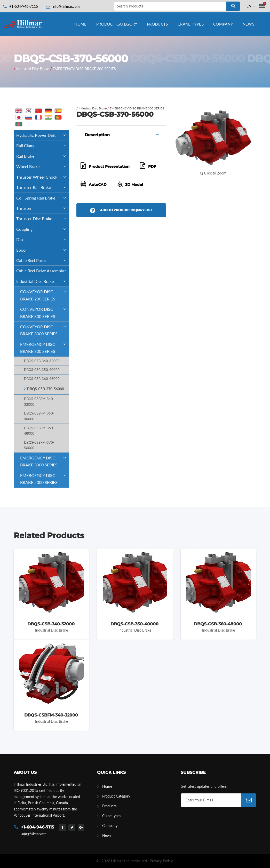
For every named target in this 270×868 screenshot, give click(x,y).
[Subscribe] (249, 800)
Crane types (191, 24)
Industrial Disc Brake (33, 69)
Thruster (42, 208)
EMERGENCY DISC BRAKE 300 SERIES (84, 69)
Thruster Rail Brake (42, 187)
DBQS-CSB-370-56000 (45, 389)
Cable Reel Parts (42, 260)
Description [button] (97, 135)
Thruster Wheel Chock (42, 177)
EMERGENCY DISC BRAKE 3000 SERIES (44, 460)
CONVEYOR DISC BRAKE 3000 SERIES (44, 329)
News (249, 24)
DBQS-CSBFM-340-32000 (39, 402)
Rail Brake (42, 156)
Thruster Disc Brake (42, 218)
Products (157, 24)
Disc (42, 239)
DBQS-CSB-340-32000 (42, 361)
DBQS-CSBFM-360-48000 (39, 431)
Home (81, 24)
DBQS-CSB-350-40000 (42, 370)
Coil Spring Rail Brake (42, 198)
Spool (42, 250)
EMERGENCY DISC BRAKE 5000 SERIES (44, 477)
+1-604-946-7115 (24, 6)
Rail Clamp (42, 145)
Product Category (117, 24)
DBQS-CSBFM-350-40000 (39, 416)
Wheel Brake (42, 166)
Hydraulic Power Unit (42, 135)
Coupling (42, 229)
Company (223, 24)
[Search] (233, 6)
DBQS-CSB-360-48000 (42, 379)
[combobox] (251, 6)
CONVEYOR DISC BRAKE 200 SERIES (44, 294)
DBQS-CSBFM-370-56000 (39, 445)
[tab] (121, 135)
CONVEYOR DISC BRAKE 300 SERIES (44, 311)
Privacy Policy (161, 861)
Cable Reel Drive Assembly (42, 271)
